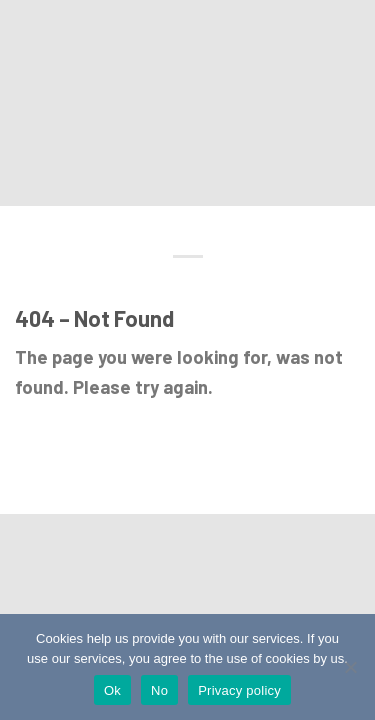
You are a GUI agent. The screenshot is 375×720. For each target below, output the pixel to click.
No (159, 690)
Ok (112, 690)
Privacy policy (239, 690)
